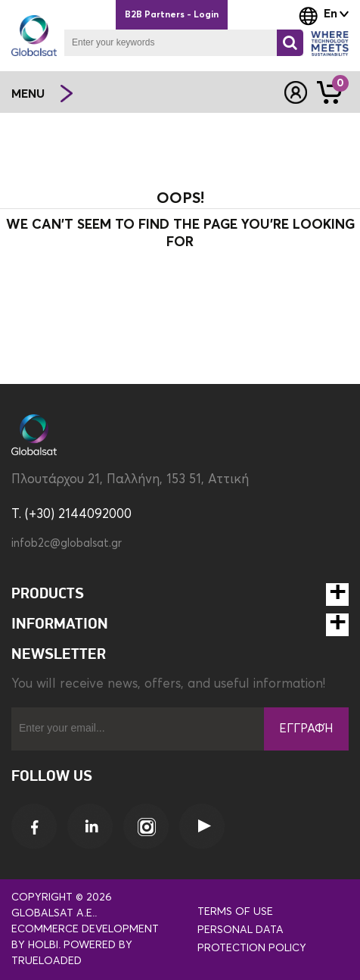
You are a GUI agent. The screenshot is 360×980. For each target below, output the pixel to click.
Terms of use (235, 912)
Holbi (43, 945)
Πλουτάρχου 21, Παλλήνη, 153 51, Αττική (130, 480)
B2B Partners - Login (172, 15)
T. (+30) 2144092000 (71, 515)
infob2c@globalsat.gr (67, 543)
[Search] (290, 43)
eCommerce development (85, 929)
